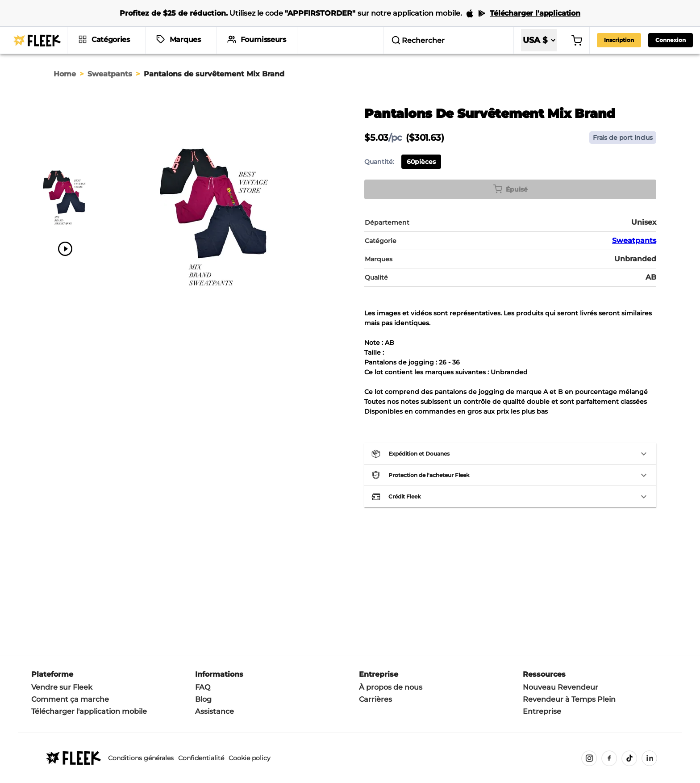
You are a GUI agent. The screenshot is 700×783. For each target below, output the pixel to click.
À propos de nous (391, 687)
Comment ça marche (70, 699)
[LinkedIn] (649, 758)
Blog (203, 699)
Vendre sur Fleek (62, 687)
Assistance (215, 711)
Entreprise (542, 711)
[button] (510, 454)
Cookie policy (250, 758)
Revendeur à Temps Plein (569, 699)
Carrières (375, 699)
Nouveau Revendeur (560, 687)
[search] (449, 40)
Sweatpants (110, 74)
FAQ (203, 687)
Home (65, 74)
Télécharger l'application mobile (89, 711)
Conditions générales (141, 758)
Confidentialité (201, 758)
